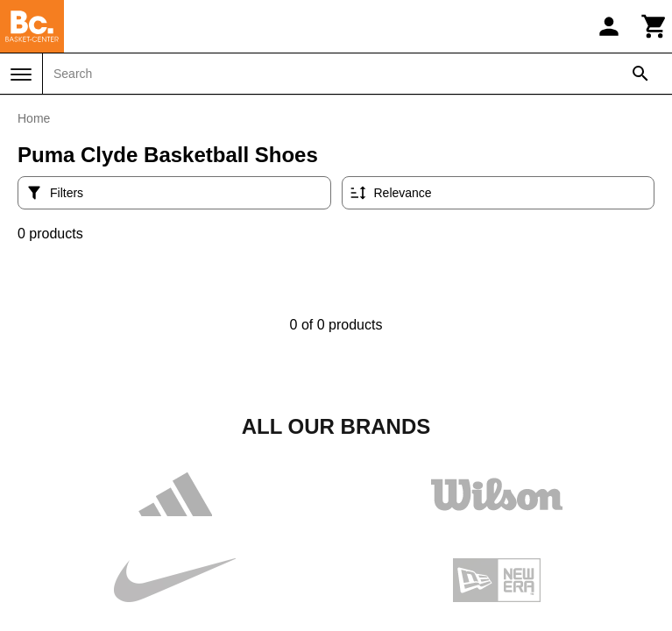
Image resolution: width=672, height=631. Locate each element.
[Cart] (654, 26)
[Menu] (21, 74)
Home (34, 118)
